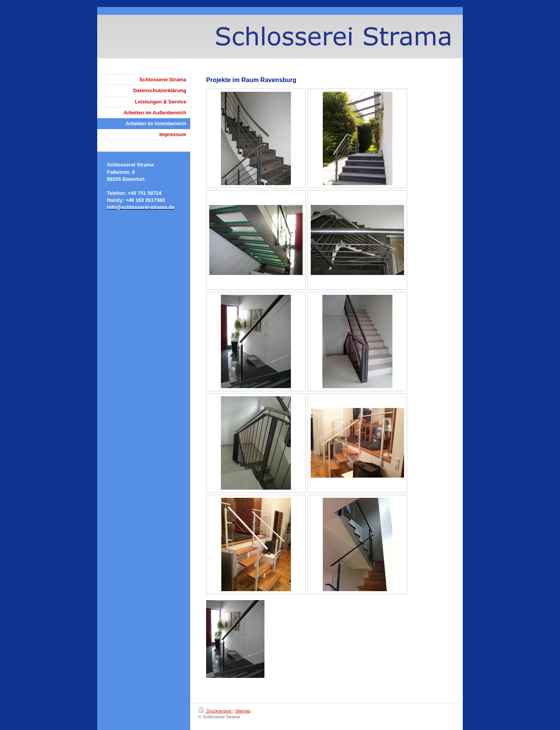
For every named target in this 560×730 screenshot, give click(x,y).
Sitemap (243, 711)
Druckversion (215, 711)
